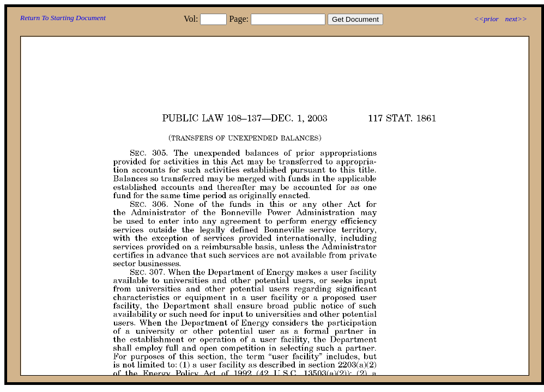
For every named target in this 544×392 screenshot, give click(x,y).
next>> (516, 19)
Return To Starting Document (63, 18)
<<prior (486, 19)
